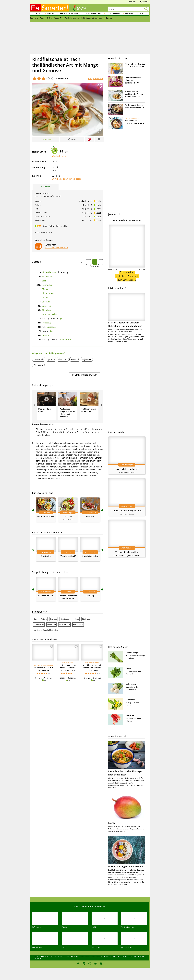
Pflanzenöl (47, 277)
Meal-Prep (90, 596)
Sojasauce (52, 327)
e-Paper (142, 269)
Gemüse (54, 619)
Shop (141, 14)
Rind (36, 619)
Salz (44, 281)
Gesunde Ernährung (69, 14)
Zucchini (46, 302)
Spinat (128, 668)
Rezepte (50, 14)
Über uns (37, 957)
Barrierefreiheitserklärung (122, 957)
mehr (99, 201)
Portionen (95, 266)
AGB (67, 957)
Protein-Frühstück (90, 556)
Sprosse (51, 359)
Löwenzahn (130, 700)
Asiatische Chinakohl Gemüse (46, 630)
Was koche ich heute (46, 596)
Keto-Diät (90, 517)
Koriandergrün (65, 340)
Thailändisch (64, 624)
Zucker (53, 331)
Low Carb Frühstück (46, 517)
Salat (77, 619)
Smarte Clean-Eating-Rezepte (127, 511)
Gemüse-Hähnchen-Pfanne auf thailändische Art (133, 80)
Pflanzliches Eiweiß (68, 556)
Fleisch (44, 619)
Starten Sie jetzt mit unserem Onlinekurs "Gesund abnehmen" (127, 310)
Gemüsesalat (66, 619)
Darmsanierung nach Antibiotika (125, 867)
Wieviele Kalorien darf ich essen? (67, 179)
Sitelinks (53, 957)
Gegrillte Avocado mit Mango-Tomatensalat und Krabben (92, 668)
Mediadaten (138, 957)
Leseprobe (113, 269)
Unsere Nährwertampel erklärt (55, 226)
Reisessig (46, 323)
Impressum (74, 957)
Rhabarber (130, 715)
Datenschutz (84, 957)
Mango (45, 289)
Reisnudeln (47, 285)
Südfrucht (86, 619)
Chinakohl (47, 310)
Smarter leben (113, 14)
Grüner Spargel (132, 653)
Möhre (45, 298)
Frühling (37, 14)
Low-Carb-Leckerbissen (127, 469)
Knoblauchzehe (49, 314)
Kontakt (61, 957)
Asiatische (51, 624)
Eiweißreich (46, 556)
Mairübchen (131, 684)
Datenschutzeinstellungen (101, 957)
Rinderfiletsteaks (50, 272)
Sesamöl (46, 335)
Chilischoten (48, 293)
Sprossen (46, 306)
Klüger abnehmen (92, 14)
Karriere (45, 957)
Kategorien (38, 959)
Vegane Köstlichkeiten (127, 552)
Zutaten (37, 262)
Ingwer (62, 319)
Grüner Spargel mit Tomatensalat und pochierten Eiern (68, 668)
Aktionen (129, 14)
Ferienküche (39, 624)
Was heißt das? (59, 156)
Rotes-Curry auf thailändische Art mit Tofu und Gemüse (134, 94)
